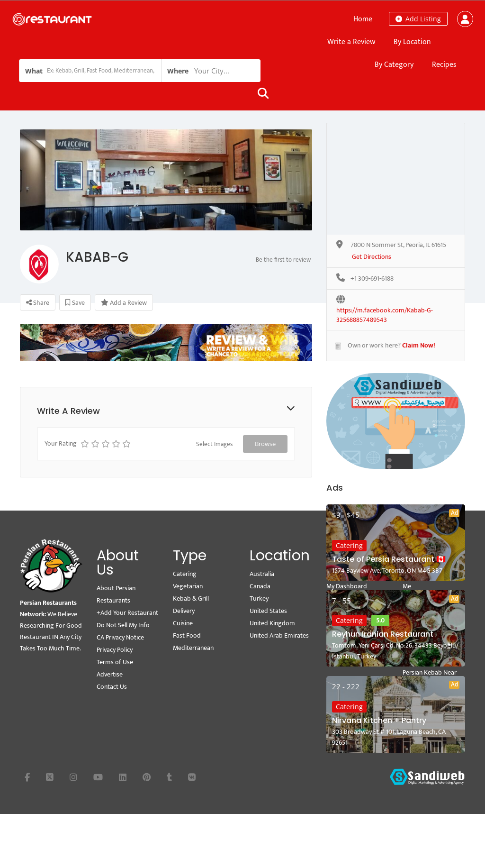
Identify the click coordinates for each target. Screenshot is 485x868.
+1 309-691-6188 (372, 279)
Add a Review (124, 303)
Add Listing (418, 19)
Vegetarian (188, 586)
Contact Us (112, 687)
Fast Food (187, 635)
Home (363, 19)
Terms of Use (115, 662)
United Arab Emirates (279, 635)
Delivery (184, 611)
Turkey (259, 598)
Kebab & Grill (191, 598)
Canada (260, 586)
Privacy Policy (115, 650)
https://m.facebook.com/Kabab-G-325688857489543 (385, 311)
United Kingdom (272, 623)
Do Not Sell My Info (123, 625)
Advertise (110, 674)
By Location (412, 42)
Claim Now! (419, 345)
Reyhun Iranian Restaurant (383, 634)
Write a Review (351, 42)
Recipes (444, 65)
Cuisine (183, 623)
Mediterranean (193, 648)
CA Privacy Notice (120, 637)
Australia (262, 574)
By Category (394, 65)
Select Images (214, 444)
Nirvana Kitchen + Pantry (379, 720)
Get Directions (372, 257)
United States (268, 611)
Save (75, 303)
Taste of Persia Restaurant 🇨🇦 (389, 559)
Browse (265, 444)
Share (38, 303)
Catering (349, 545)
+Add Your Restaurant (127, 613)
